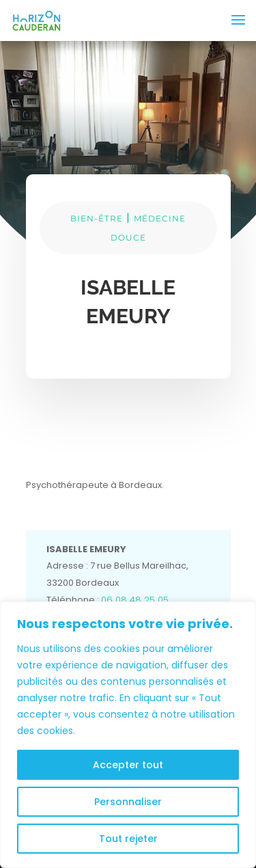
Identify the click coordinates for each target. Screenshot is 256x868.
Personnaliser (128, 802)
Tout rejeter (128, 839)
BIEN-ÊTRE (97, 218)
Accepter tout (128, 765)
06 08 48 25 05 (135, 600)
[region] (128, 735)
